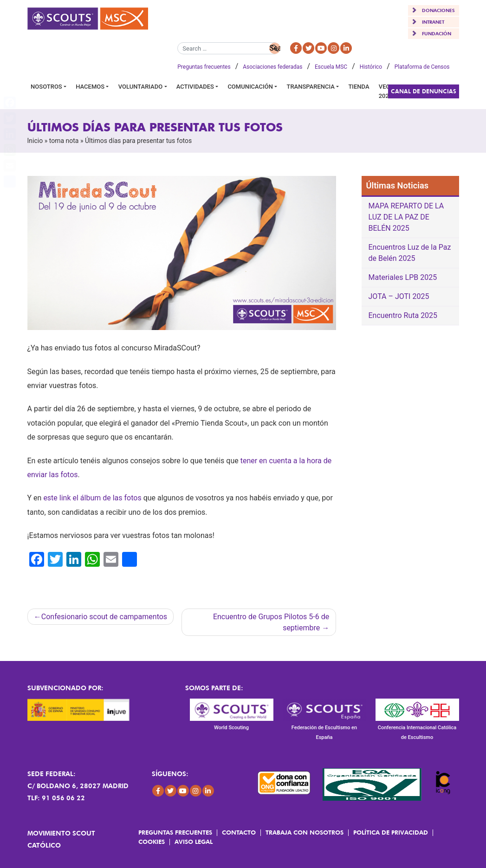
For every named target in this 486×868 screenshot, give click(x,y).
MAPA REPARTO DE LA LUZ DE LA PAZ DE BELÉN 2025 (406, 217)
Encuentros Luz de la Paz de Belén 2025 (410, 253)
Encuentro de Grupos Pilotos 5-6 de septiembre (271, 622)
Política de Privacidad (391, 832)
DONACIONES (438, 10)
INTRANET (433, 22)
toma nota (64, 141)
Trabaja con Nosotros (305, 832)
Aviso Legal (194, 842)
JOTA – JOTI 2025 (399, 296)
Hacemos (90, 87)
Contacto (239, 832)
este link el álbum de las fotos (92, 498)
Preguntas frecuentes (204, 67)
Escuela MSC (331, 67)
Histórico (371, 67)
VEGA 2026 (386, 91)
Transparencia (310, 87)
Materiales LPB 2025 (403, 277)
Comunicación (250, 87)
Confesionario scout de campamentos (104, 617)
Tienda (359, 87)
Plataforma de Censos (422, 67)
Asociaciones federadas (272, 67)
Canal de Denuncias (424, 91)
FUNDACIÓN (437, 33)
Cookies (152, 842)
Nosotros (46, 87)
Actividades (195, 87)
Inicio (35, 141)
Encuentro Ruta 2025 (403, 315)
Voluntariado (141, 87)
